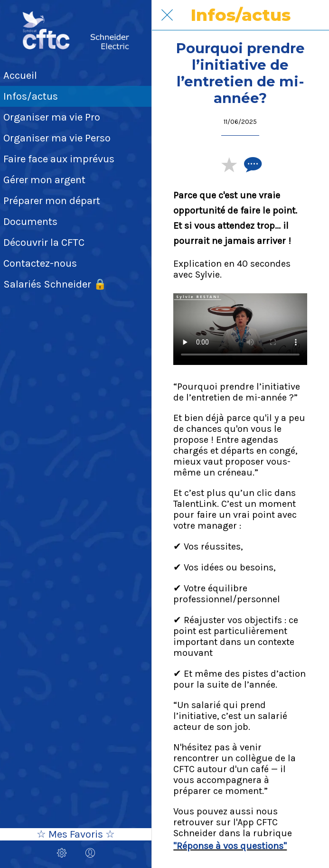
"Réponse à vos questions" (230, 846)
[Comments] (252, 164)
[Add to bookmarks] (229, 164)
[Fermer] (167, 15)
